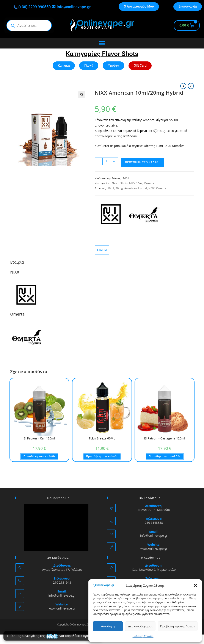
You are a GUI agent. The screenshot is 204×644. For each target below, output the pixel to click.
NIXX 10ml (136, 183)
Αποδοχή (108, 626)
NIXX (151, 188)
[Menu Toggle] (102, 43)
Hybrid (143, 188)
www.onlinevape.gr (154, 548)
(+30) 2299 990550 (29, 7)
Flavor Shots (120, 183)
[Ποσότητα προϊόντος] (106, 161)
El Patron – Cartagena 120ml (165, 438)
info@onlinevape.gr (77, 7)
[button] (195, 585)
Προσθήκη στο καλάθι (142, 162)
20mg (119, 188)
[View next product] (191, 86)
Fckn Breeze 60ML (102, 438)
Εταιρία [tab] (102, 250)
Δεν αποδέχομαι (140, 626)
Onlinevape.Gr (58, 498)
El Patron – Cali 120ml (39, 438)
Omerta (149, 183)
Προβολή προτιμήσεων (178, 626)
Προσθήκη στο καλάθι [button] (39, 456)
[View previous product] (183, 86)
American (130, 188)
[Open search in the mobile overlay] (29, 25)
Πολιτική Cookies (143, 636)
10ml (111, 188)
